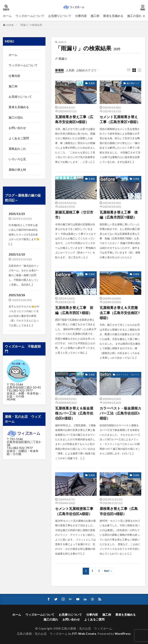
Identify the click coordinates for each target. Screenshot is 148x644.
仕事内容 (81, 16)
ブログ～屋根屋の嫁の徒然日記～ (23, 198)
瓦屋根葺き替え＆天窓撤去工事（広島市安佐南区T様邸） (120, 313)
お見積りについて (60, 16)
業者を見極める (113, 16)
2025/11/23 (17, 214)
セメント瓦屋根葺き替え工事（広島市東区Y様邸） (120, 119)
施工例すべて (133, 83)
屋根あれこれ (17, 149)
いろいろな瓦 (17, 159)
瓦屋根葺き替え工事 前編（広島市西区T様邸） (74, 310)
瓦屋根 (92, 83)
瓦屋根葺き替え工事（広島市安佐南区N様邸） (74, 119)
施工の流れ (134, 16)
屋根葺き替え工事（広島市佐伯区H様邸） (119, 511)
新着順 (59, 70)
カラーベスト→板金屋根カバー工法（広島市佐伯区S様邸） (120, 413)
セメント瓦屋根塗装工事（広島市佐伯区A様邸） (74, 511)
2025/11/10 (17, 254)
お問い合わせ (17, 128)
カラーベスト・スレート (128, 375)
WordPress (123, 634)
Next (107, 571)
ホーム (7, 16)
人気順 (70, 70)
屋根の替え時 (17, 170)
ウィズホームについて (30, 16)
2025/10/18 (17, 295)
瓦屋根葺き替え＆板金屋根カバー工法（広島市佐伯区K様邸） (74, 413)
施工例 (95, 16)
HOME (10, 25)
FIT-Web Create (84, 634)
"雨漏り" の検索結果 (31, 25)
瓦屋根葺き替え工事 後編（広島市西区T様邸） (119, 215)
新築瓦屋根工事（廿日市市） (74, 215)
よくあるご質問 (19, 138)
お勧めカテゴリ (86, 70)
